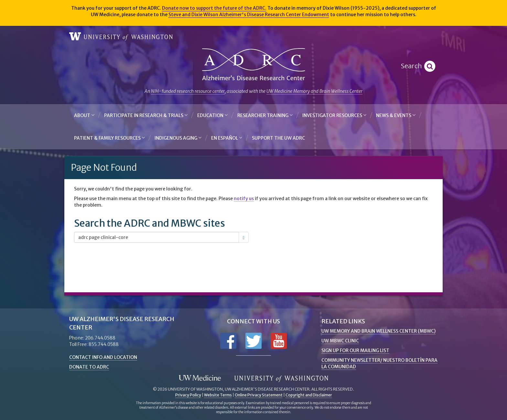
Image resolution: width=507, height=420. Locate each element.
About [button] (84, 115)
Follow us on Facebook (228, 341)
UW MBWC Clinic (340, 341)
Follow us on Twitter (253, 341)
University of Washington (121, 37)
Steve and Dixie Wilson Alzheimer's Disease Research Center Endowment (249, 15)
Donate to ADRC (89, 367)
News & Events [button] (396, 115)
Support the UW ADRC (278, 138)
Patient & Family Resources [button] (109, 138)
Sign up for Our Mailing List (355, 350)
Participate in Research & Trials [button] (146, 115)
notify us (244, 199)
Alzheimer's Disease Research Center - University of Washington (253, 65)
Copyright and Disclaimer (309, 395)
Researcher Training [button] (265, 115)
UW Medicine (200, 378)
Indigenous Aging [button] (178, 138)
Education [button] (212, 115)
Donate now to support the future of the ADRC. (214, 8)
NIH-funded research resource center (188, 91)
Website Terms (218, 395)
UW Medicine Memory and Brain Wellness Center (314, 91)
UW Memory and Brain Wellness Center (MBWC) (378, 331)
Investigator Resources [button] (334, 115)
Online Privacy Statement (259, 395)
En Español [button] (227, 138)
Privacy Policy (188, 395)
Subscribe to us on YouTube (279, 341)
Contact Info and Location (103, 357)
